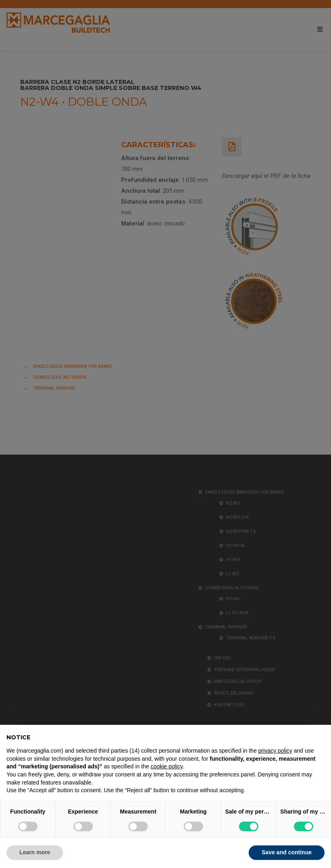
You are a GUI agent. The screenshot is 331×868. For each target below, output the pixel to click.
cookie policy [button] (167, 766)
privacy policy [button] (275, 751)
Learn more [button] (35, 852)
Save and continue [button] (287, 852)
